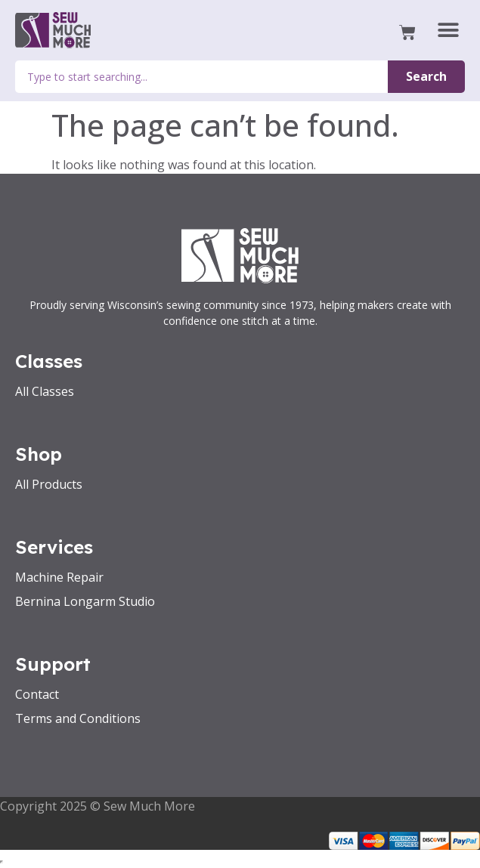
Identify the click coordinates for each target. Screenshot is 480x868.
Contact (37, 694)
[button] (448, 31)
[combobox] (201, 77)
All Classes (45, 391)
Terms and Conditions (78, 718)
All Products (49, 484)
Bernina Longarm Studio (85, 601)
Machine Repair (59, 577)
